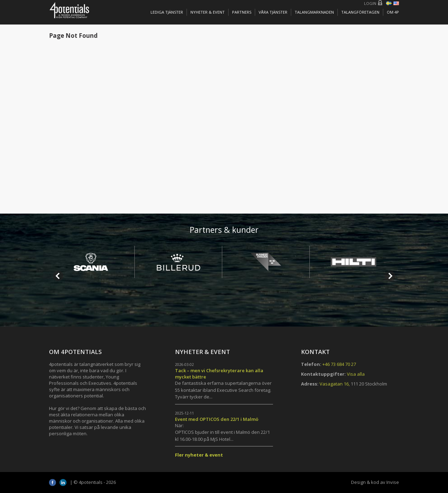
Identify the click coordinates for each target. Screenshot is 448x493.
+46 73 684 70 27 (339, 364)
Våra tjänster (273, 12)
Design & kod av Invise (375, 482)
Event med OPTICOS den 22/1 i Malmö (217, 419)
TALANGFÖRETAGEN (360, 12)
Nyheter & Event (208, 12)
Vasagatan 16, (335, 384)
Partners (242, 12)
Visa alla (356, 374)
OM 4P (393, 12)
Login (370, 3)
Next (390, 276)
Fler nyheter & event (199, 455)
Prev (58, 276)
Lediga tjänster (167, 12)
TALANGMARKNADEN (314, 12)
